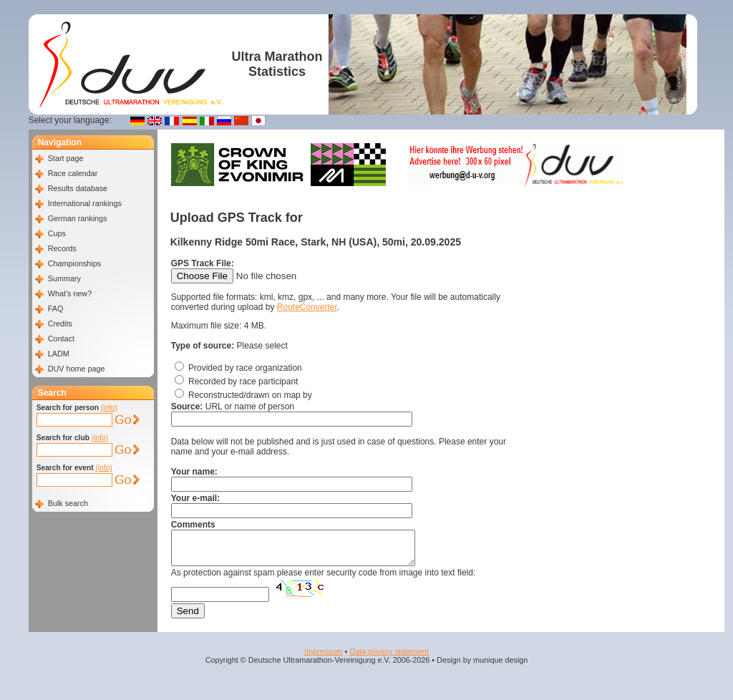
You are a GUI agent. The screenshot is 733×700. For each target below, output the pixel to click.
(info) (109, 408)
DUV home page (77, 369)
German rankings (78, 218)
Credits (60, 324)
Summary (64, 278)
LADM (59, 354)
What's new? (70, 293)
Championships (74, 263)
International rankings (85, 203)
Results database (78, 188)
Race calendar (73, 173)
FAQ (56, 308)
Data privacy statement (389, 658)
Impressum (323, 658)
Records (62, 248)
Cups (57, 233)
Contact (61, 339)
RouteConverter (307, 307)
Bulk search (68, 503)
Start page (66, 158)
